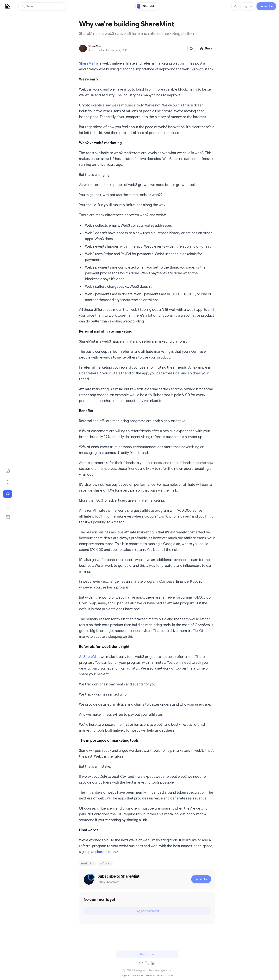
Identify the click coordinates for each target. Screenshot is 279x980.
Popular (126, 975)
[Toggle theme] (235, 6)
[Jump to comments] (191, 48)
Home (170, 975)
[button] (42, 6)
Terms (160, 975)
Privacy (150, 975)
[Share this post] (206, 48)
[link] (147, 6)
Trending (138, 975)
